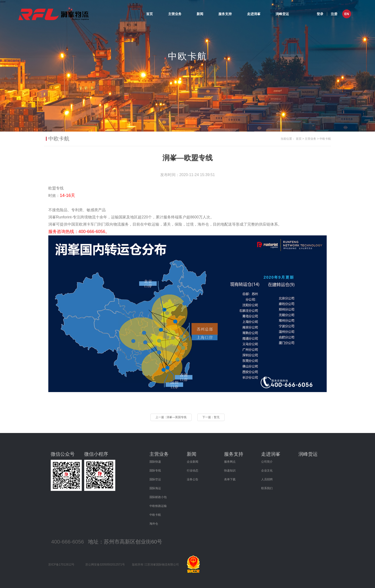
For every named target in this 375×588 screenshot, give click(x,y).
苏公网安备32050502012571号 (105, 565)
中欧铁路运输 (158, 506)
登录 (320, 14)
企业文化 (267, 471)
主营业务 (175, 14)
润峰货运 (282, 14)
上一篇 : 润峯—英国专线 (171, 417)
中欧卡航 (325, 139)
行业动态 (193, 471)
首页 (149, 14)
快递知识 (230, 471)
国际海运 (155, 488)
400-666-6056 (68, 542)
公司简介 (267, 462)
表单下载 (230, 479)
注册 (334, 14)
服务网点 (230, 462)
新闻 (200, 14)
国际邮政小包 (158, 497)
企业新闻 (193, 462)
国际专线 (155, 471)
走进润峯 (254, 14)
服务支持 (225, 14)
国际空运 (155, 479)
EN (347, 14)
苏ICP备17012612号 (61, 565)
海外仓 (154, 524)
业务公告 (193, 479)
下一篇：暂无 (211, 417)
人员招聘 (267, 479)
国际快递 (155, 462)
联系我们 (267, 488)
